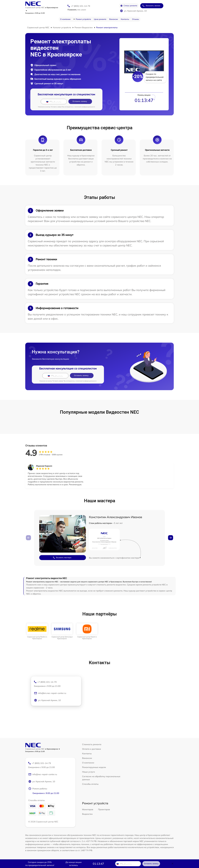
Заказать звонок (151, 6)
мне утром (77, 10)
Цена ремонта (100, 19)
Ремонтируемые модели (94, 767)
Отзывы (136, 19)
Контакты (125, 19)
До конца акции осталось (74, 864)
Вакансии (114, 19)
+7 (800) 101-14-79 (80, 6)
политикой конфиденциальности (85, 107)
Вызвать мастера (62, 558)
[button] (171, 538)
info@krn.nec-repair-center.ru (50, 693)
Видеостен (87, 814)
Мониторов (88, 809)
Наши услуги (89, 772)
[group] (37, 631)
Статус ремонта (129, 6)
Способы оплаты (90, 784)
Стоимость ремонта (92, 744)
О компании (65, 19)
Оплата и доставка (92, 749)
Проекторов (104, 809)
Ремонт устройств (83, 19)
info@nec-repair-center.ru (43, 774)
